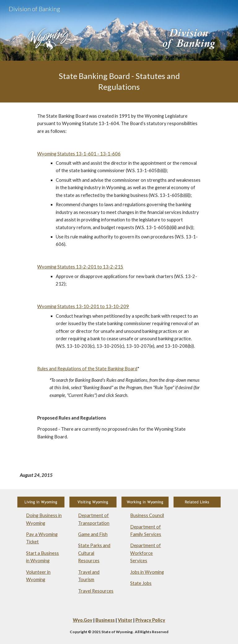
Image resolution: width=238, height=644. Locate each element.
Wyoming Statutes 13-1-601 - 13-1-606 (79, 154)
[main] (119, 82)
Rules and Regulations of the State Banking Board (87, 369)
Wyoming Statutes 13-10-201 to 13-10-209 (83, 306)
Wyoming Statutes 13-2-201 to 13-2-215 (80, 267)
